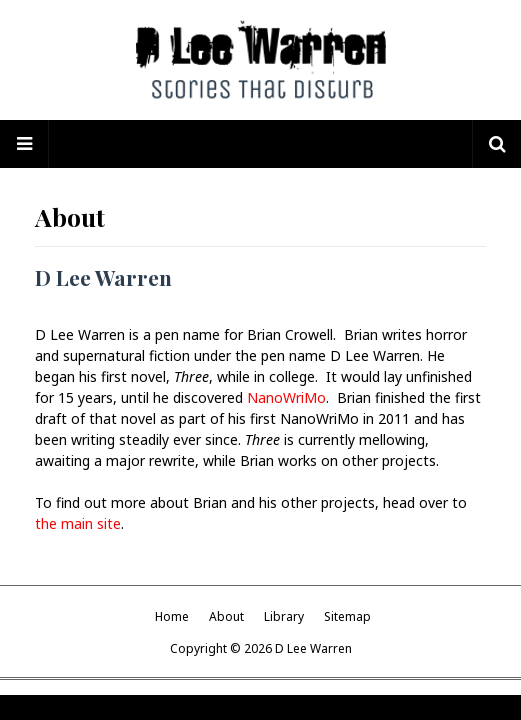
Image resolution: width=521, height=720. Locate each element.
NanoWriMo (286, 397)
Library (284, 616)
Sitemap (347, 616)
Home (172, 616)
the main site (78, 523)
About (226, 616)
